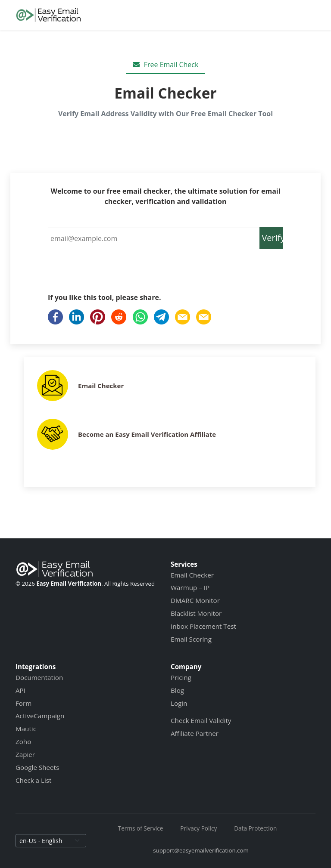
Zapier (25, 754)
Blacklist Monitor (196, 613)
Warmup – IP (190, 587)
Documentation (39, 677)
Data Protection (255, 828)
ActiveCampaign (40, 716)
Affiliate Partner (195, 733)
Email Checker (101, 386)
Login (179, 703)
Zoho (23, 741)
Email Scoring (191, 639)
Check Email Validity (201, 720)
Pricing (181, 677)
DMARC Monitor (195, 600)
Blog (177, 690)
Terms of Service (141, 828)
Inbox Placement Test (203, 626)
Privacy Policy (198, 828)
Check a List (33, 780)
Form (23, 703)
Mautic (26, 729)
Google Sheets (37, 767)
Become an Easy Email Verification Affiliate (147, 434)
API (20, 690)
